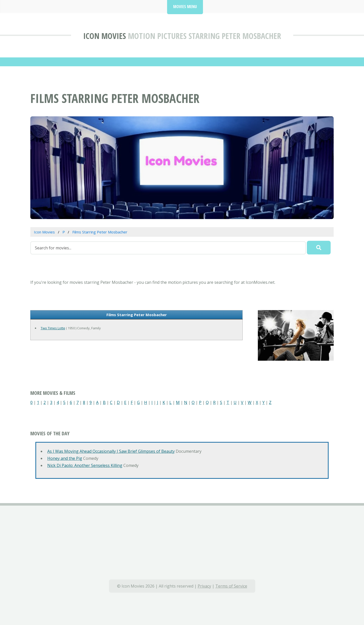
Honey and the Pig (65, 458)
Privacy (204, 586)
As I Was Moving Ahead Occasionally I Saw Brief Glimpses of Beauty (111, 451)
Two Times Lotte (53, 328)
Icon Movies (105, 36)
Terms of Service (231, 586)
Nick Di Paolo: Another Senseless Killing (85, 465)
